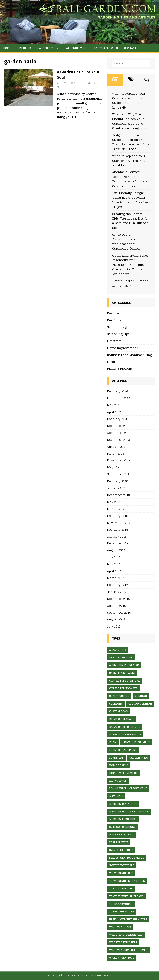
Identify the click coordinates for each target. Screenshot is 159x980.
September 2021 (119, 474)
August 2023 (116, 447)
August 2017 (116, 550)
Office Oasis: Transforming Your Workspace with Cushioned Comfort (127, 241)
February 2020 (117, 481)
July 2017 (114, 557)
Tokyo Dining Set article (127, 881)
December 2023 (118, 440)
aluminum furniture (124, 665)
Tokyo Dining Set (121, 873)
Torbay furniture (122, 912)
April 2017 (114, 571)
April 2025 (114, 412)
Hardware (114, 341)
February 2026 (117, 392)
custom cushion (140, 704)
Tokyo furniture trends (126, 896)
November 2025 (119, 398)
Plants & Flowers (105, 48)
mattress (116, 796)
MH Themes (104, 976)
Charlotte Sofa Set (123, 688)
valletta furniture (123, 942)
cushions (116, 704)
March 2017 (116, 578)
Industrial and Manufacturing (129, 355)
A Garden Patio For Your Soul (78, 74)
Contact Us (132, 48)
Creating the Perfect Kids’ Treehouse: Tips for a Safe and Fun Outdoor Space (130, 221)
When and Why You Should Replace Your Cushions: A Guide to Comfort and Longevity (129, 121)
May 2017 (114, 564)
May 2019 (114, 502)
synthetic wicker (122, 865)
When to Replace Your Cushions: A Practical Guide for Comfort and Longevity (129, 100)
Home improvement (122, 348)
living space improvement (128, 788)
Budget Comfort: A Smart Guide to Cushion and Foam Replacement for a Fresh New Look (131, 142)
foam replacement (136, 742)
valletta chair (120, 927)
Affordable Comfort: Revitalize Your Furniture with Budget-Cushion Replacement (129, 179)
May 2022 (114, 467)
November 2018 (119, 523)
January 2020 (117, 488)
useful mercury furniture (128, 919)
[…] (74, 117)
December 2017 (118, 543)
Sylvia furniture (121, 850)
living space (118, 781)
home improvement (123, 773)
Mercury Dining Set (123, 804)
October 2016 (116, 606)
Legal (111, 362)
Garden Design (48, 48)
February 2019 (117, 516)
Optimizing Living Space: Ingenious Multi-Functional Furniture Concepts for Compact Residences (131, 265)
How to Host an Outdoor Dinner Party (130, 283)
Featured (24, 48)
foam (113, 742)
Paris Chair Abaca (122, 835)
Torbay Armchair (121, 904)
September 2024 (119, 433)
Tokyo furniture (121, 889)
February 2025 (117, 419)
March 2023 (116, 453)
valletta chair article (126, 935)
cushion (141, 696)
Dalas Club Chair (121, 719)
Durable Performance (125, 734)
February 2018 (117, 529)
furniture (116, 758)
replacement (119, 842)
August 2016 (116, 619)
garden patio (139, 758)
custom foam (119, 711)
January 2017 (117, 592)
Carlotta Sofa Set (122, 673)
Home (7, 48)
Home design (118, 765)
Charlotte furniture (124, 681)
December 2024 (118, 426)
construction (119, 696)
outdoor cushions (122, 827)
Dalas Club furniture (125, 727)
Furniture (114, 320)
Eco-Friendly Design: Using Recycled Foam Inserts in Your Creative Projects (130, 200)
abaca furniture (121, 657)
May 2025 (114, 405)
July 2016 (114, 626)
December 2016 (118, 599)
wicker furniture (122, 958)
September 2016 (119, 612)
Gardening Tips (75, 48)
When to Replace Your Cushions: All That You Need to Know (129, 161)
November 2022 (119, 460)
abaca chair (118, 650)
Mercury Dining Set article (129, 812)
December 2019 (118, 495)
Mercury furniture (123, 819)
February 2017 (117, 585)
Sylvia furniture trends (127, 858)
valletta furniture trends (129, 950)
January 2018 (117, 536)
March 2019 (116, 509)
